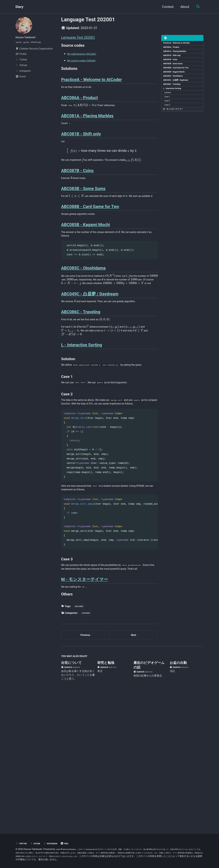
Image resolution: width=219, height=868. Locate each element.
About (183, 7)
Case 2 (169, 118)
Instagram (58, 843)
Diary (19, 7)
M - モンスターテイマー (176, 128)
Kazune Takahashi (29, 37)
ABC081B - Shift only (175, 60)
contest (86, 742)
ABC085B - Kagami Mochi (177, 81)
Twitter (23, 843)
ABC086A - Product (174, 49)
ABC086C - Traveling (175, 97)
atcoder (79, 736)
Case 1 (169, 112)
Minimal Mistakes (73, 849)
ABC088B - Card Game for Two (180, 76)
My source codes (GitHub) (87, 63)
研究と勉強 (106, 796)
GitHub (39, 843)
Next (134, 766)
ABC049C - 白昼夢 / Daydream (180, 91)
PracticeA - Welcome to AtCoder (181, 44)
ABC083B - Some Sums (176, 70)
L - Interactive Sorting (175, 102)
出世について (71, 796)
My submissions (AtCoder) (87, 56)
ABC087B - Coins (173, 65)
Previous (85, 766)
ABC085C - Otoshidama (176, 86)
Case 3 (169, 123)
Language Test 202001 (78, 37)
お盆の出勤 (178, 796)
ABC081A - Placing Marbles (178, 54)
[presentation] (90, 119)
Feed (75, 843)
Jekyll (59, 849)
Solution (170, 107)
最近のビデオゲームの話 (149, 798)
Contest (166, 7)
